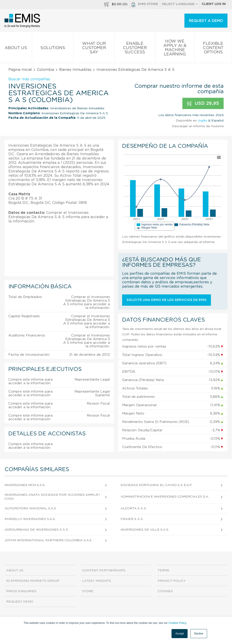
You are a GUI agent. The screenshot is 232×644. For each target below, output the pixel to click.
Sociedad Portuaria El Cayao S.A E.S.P (156, 485)
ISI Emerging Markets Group (33, 581)
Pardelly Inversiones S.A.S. (30, 519)
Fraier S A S (132, 519)
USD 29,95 (203, 104)
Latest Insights (97, 581)
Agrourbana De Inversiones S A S (36, 530)
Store (88, 591)
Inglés (203, 121)
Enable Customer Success (135, 49)
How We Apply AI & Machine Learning (175, 49)
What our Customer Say (94, 49)
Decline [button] (199, 634)
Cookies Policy (177, 623)
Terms (163, 570)
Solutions (53, 49)
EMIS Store (145, 5)
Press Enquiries (21, 591)
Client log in (214, 4)
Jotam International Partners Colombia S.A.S (48, 540)
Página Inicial (20, 70)
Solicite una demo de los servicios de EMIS (167, 300)
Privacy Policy (172, 581)
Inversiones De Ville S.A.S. (145, 530)
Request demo (20, 602)
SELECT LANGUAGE (180, 4)
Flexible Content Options (213, 49)
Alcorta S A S (133, 508)
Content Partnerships (104, 570)
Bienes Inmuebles (75, 70)
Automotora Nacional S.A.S (30, 508)
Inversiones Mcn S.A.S (25, 485)
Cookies (165, 591)
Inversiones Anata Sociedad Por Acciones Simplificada (52, 497)
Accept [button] (180, 634)
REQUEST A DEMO (206, 21)
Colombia (46, 70)
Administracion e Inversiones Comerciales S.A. (165, 497)
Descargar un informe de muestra (198, 126)
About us (16, 49)
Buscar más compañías (29, 79)
